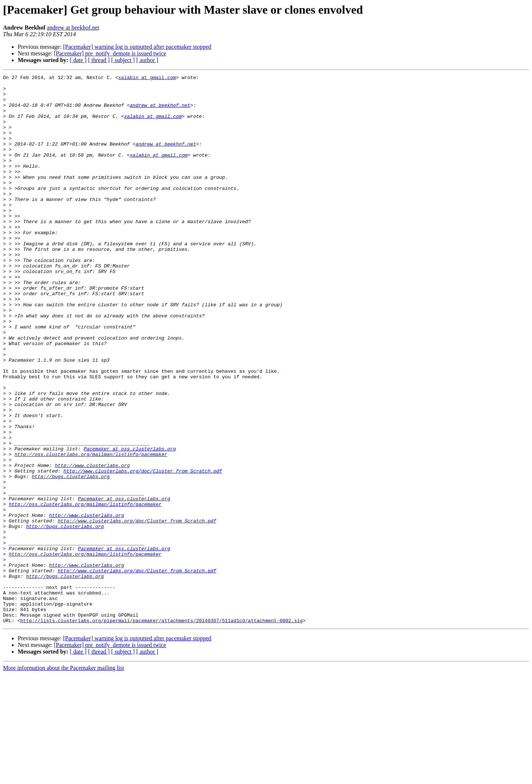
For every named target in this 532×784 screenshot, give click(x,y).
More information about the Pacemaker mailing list (64, 778)
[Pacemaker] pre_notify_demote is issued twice (110, 53)
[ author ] (147, 60)
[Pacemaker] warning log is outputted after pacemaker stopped (137, 47)
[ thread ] (99, 60)
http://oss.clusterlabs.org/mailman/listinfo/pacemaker (91, 531)
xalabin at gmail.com (147, 78)
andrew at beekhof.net (73, 28)
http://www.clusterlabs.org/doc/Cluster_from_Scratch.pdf (143, 550)
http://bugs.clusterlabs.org (71, 557)
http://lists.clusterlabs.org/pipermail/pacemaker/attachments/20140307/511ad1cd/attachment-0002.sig (161, 730)
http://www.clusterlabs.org (92, 544)
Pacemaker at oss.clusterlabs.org (130, 524)
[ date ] (78, 60)
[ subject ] (123, 60)
